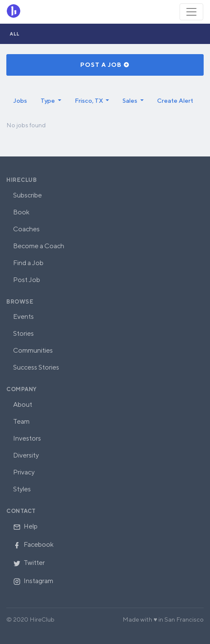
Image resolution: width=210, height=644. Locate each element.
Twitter (29, 563)
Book (21, 212)
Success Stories (36, 367)
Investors (27, 438)
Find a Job (28, 263)
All (15, 34)
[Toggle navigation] (191, 12)
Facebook (33, 544)
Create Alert (175, 100)
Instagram (33, 581)
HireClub (22, 180)
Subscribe (27, 195)
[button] (51, 101)
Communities (33, 350)
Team (21, 421)
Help (25, 526)
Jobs (20, 100)
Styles (22, 489)
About (23, 404)
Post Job (27, 280)
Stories (23, 333)
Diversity (26, 455)
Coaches (26, 229)
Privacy (24, 472)
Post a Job (105, 65)
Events (23, 317)
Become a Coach (39, 246)
